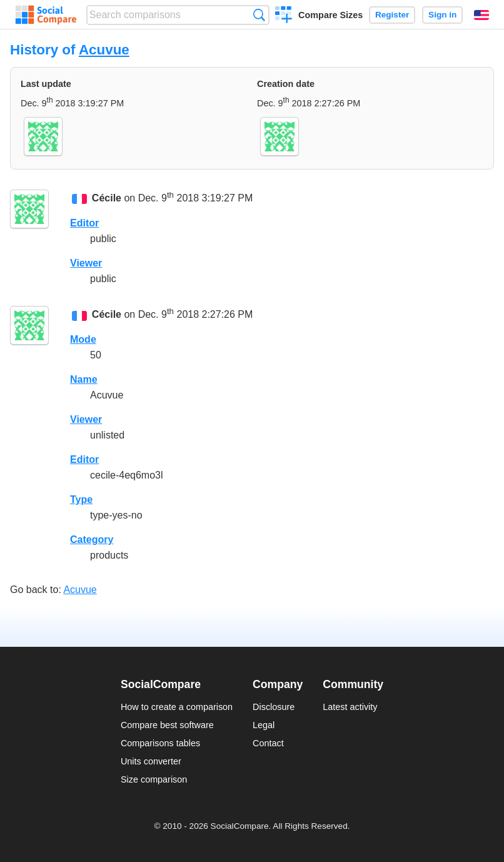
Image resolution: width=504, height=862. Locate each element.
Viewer (86, 263)
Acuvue (104, 50)
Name (84, 379)
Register (392, 15)
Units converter (151, 761)
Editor (84, 223)
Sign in (442, 15)
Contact (268, 743)
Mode (83, 339)
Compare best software (167, 725)
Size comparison (154, 779)
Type (81, 499)
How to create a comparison (177, 707)
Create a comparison (284, 16)
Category (92, 540)
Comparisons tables (160, 743)
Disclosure (274, 707)
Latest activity (350, 707)
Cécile (107, 199)
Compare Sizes (330, 15)
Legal (264, 725)
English (481, 15)
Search (259, 15)
